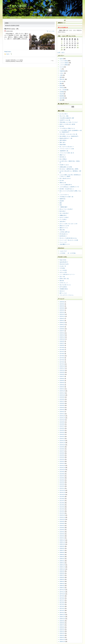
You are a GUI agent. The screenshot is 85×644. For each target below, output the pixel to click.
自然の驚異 (62, 98)
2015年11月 (62, 393)
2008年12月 (62, 565)
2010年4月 (62, 532)
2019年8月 (62, 329)
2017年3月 (62, 360)
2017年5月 (62, 356)
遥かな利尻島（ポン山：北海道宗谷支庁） (69, 136)
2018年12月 (62, 335)
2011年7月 (62, 501)
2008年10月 (62, 569)
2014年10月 (62, 420)
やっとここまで (63, 242)
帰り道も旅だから (64, 234)
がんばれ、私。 (63, 266)
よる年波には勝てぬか (65, 232)
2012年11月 (62, 468)
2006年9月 (62, 621)
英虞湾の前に (63, 199)
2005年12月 (62, 639)
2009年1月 (62, 563)
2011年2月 (62, 511)
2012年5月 (62, 480)
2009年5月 (62, 555)
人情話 (61, 75)
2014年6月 (62, 428)
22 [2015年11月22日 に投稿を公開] (62, 48)
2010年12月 (62, 515)
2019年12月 (62, 323)
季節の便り (62, 79)
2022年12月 (62, 314)
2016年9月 (62, 372)
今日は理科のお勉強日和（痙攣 (67, 118)
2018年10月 (62, 339)
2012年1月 (62, 488)
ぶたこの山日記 (63, 270)
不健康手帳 (62, 71)
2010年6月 (62, 528)
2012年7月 (62, 476)
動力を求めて (63, 211)
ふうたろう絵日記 (17, 6)
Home (5, 18)
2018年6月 (62, 345)
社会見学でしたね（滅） (65, 120)
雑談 (61, 100)
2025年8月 (62, 302)
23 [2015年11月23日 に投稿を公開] (64, 48)
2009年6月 (62, 552)
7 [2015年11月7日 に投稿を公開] (78, 41)
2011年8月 (62, 499)
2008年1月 (62, 588)
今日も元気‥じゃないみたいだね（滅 (68, 134)
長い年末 (62, 181)
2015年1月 (62, 414)
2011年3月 (62, 509)
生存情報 (62, 92)
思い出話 (62, 81)
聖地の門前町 (63, 145)
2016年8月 (62, 374)
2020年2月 (62, 319)
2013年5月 (62, 455)
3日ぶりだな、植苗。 (64, 116)
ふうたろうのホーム (64, 195)
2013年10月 (62, 445)
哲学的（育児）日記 (64, 279)
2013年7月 (62, 451)
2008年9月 (62, 571)
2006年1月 (62, 637)
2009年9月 (62, 546)
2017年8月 (62, 350)
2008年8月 (62, 573)
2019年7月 (62, 331)
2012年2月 (62, 486)
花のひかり (62, 291)
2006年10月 (62, 619)
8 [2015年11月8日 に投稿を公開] (62, 43)
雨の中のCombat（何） (12, 29)
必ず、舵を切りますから (65, 178)
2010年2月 (62, 536)
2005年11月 (62, 642)
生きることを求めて (64, 217)
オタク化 (62, 67)
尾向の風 (62, 281)
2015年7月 (62, 401)
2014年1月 (62, 439)
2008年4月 (62, 581)
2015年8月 (62, 399)
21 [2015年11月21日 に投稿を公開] (78, 45)
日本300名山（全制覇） (16, 18)
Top (53, 61)
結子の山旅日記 (63, 287)
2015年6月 (62, 403)
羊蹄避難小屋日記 (64, 289)
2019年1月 (62, 333)
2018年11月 (62, 337)
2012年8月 (62, 474)
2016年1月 (62, 389)
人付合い (62, 73)
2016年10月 (62, 370)
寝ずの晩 (62, 126)
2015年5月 (62, 405)
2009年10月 (62, 544)
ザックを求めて (63, 219)
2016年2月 (62, 387)
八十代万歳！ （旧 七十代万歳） (68, 253)
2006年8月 (62, 623)
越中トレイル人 (63, 293)
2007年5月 (62, 604)
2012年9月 (62, 472)
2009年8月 (62, 548)
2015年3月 (62, 410)
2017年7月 (62, 352)
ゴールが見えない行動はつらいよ (67, 128)
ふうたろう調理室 (64, 65)
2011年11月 (62, 492)
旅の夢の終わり (63, 236)
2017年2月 (62, 362)
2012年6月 (62, 478)
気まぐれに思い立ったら (65, 285)
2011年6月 (62, 503)
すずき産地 (62, 268)
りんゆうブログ (63, 251)
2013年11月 (62, 443)
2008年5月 (62, 579)
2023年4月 (62, 310)
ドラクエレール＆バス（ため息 (67, 149)
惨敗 (61, 203)
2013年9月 (62, 447)
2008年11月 (62, 567)
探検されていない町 (64, 226)
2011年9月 (62, 497)
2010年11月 (62, 517)
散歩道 (61, 86)
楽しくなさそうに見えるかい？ (67, 147)
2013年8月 (62, 449)
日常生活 (62, 88)
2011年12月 (62, 490)
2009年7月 (62, 550)
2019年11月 (62, 325)
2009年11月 (62, 542)
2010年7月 (62, 526)
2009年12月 (62, 540)
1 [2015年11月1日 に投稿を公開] (62, 41)
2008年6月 (62, 577)
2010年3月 (62, 534)
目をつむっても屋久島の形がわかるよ (68, 238)
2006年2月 (62, 635)
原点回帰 (62, 201)
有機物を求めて (63, 215)
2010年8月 (62, 523)
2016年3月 (62, 385)
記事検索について (71, 18)
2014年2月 (62, 437)
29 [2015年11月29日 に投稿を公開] (62, 50)
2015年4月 (62, 408)
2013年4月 (62, 457)
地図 (61, 77)
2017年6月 (62, 354)
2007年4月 (62, 606)
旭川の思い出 (63, 157)
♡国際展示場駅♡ (64, 207)
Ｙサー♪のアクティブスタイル (66, 295)
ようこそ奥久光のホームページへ (67, 274)
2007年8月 (62, 598)
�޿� (21, 61)
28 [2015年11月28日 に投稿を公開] (78, 48)
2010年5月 (62, 530)
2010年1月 (62, 538)
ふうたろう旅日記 (64, 61)
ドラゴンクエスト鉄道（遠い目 (67, 153)
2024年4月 (62, 306)
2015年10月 (62, 395)
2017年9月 (62, 348)
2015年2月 (62, 412)
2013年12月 (62, 441)
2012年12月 (62, 466)
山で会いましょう (64, 283)
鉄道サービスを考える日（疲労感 (67, 124)
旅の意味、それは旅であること (67, 189)
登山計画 (62, 94)
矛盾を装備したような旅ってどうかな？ (69, 122)
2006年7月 (62, 625)
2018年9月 (62, 341)
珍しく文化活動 (63, 90)
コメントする (51, 31)
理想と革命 (62, 230)
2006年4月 (62, 631)
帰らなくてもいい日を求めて (66, 209)
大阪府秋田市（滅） (64, 151)
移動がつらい (63, 155)
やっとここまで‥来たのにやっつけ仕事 (69, 240)
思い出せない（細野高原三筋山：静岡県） (69, 169)
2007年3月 (62, 608)
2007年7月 (62, 600)
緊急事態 (62, 96)
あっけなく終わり (64, 114)
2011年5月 (62, 505)
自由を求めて (63, 222)
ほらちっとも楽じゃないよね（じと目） (69, 224)
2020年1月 (62, 321)
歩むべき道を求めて (64, 213)
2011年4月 (62, 507)
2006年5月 (62, 629)
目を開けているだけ (64, 165)
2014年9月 (62, 422)
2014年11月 (62, 418)
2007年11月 (62, 592)
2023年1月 (62, 312)
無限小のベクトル (64, 228)
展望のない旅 (63, 183)
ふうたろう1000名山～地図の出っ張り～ (36, 18)
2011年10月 (62, 495)
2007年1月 (62, 613)
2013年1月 (62, 463)
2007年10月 (62, 594)
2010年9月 (62, 521)
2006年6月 (62, 627)
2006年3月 (62, 633)
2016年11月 (62, 368)
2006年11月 (62, 617)
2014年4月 (62, 432)
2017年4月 (62, 358)
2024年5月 (62, 304)
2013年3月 (62, 459)
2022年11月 (62, 316)
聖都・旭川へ (63, 142)
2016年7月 (62, 376)
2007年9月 (62, 596)
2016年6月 (62, 379)
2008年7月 (62, 575)
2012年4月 (62, 482)
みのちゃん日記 (63, 272)
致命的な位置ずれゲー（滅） (66, 138)
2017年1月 (62, 364)
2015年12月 (62, 391)
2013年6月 (62, 453)
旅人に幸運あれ (63, 159)
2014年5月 (62, 430)
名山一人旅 (62, 277)
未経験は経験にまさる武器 (66, 167)
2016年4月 (62, 383)
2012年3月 (62, 484)
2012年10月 (62, 470)
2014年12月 (62, 416)
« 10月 (59, 53)
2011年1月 (62, 513)
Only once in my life (64, 264)
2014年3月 (62, 434)
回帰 (61, 205)
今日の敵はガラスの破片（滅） (67, 197)
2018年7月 (62, 343)
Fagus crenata (63, 260)
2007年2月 (62, 610)
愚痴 (61, 84)
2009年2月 (62, 561)
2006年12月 (62, 615)
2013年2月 (62, 461)
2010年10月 (62, 519)
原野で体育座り (63, 140)
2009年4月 (62, 557)
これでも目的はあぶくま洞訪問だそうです (69, 187)
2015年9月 (62, 397)
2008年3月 (62, 584)
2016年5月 (62, 381)
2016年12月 (62, 366)
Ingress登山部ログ (64, 262)
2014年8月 (62, 424)
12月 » (63, 53)
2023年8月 (62, 308)
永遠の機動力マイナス (65, 244)
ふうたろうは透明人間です (66, 185)
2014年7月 (62, 426)
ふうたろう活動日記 (64, 63)
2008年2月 (62, 586)
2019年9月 (62, 327)
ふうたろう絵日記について (56, 18)
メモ (61, 69)
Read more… (8, 52)
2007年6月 (62, 602)
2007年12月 (62, 590)
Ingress (8, 54)
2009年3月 (62, 559)
